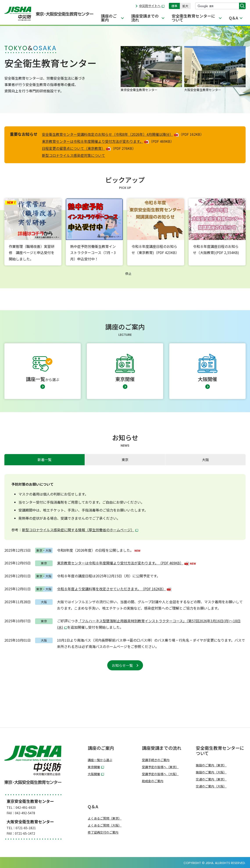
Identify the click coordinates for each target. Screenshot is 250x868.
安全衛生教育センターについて (193, 18)
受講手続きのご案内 (156, 760)
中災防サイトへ (152, 6)
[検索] (217, 6)
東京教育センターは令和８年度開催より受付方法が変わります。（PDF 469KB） (123, 563)
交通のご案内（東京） (211, 779)
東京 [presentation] (125, 460)
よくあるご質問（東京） (105, 818)
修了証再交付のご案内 (103, 832)
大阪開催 (96, 774)
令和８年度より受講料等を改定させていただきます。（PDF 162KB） (114, 589)
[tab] (45, 460)
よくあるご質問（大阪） (105, 825)
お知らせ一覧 (122, 665)
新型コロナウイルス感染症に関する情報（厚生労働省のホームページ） (80, 530)
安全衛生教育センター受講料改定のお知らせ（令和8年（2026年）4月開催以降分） (110, 134)
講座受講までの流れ (145, 18)
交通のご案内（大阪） (211, 786)
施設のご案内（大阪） (211, 772)
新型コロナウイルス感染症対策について (73, 155)
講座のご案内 (109, 18)
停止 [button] (128, 274)
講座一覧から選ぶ (100, 760)
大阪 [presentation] (205, 460)
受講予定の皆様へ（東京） (160, 767)
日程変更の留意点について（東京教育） (76, 148)
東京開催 (96, 767)
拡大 (185, 6)
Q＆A (234, 18)
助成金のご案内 (153, 781)
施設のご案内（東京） (211, 765)
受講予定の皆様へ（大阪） (160, 774)
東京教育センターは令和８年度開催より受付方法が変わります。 (95, 141)
